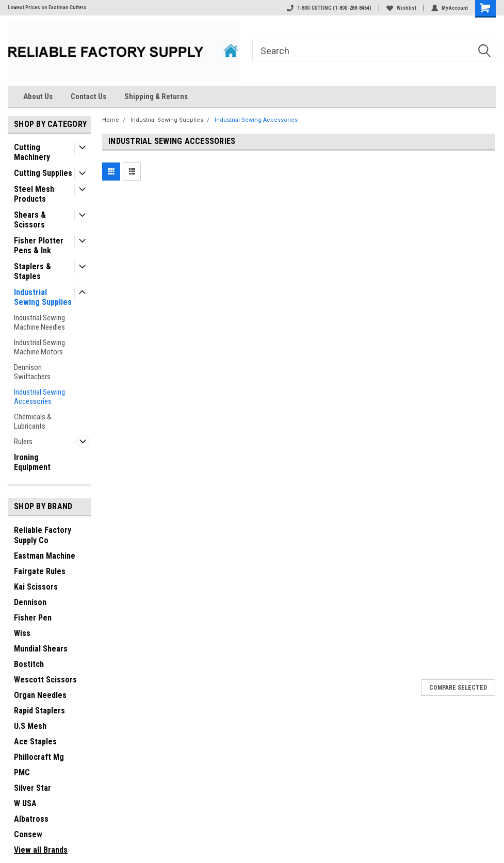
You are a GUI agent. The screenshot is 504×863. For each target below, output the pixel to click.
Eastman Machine (45, 556)
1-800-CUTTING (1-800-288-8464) (329, 8)
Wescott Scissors (45, 680)
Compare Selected (458, 688)
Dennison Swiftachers (32, 372)
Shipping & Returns (156, 96)
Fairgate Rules (40, 571)
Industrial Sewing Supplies (43, 297)
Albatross (31, 819)
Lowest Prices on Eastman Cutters (47, 7)
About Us (38, 96)
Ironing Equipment (32, 462)
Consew (28, 834)
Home (111, 120)
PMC (22, 772)
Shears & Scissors (30, 220)
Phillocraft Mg (39, 757)
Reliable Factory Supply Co (43, 535)
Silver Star (32, 788)
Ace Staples (35, 742)
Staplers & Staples (32, 271)
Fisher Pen (33, 618)
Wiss (22, 633)
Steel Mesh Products (34, 194)
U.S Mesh (30, 726)
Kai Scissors (36, 587)
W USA (25, 803)
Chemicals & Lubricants (33, 421)
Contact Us (88, 96)
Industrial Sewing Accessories (39, 397)
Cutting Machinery (32, 152)
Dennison (30, 602)
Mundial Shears (41, 649)
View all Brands (41, 850)
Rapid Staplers (39, 711)
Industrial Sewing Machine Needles (39, 322)
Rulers (23, 442)
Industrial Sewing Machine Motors (39, 347)
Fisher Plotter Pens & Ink (39, 246)
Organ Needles (40, 695)
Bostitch (29, 664)
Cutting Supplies (43, 173)
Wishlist (401, 8)
